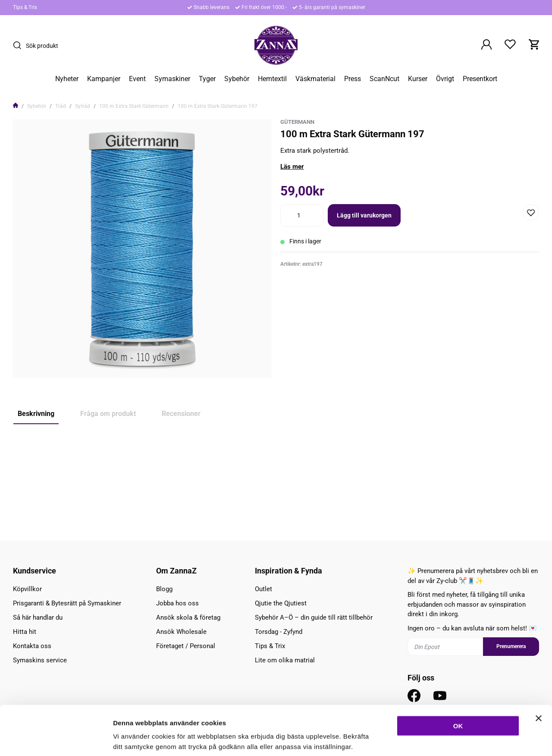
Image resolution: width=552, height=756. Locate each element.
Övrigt (445, 79)
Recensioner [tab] (181, 414)
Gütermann (297, 122)
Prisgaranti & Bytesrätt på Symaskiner (67, 603)
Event (137, 79)
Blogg (164, 589)
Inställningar (469, 739)
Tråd (61, 106)
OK (458, 683)
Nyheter (67, 79)
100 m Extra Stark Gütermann (134, 106)
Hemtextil (272, 79)
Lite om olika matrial (285, 660)
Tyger (207, 79)
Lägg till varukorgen (364, 215)
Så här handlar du (38, 617)
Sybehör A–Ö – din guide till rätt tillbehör (314, 617)
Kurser (418, 79)
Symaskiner (172, 79)
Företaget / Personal (186, 646)
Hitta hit (25, 632)
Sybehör (237, 79)
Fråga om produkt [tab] (108, 414)
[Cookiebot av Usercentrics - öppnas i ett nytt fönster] (56, 739)
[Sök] (19, 45)
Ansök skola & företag (188, 617)
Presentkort (480, 79)
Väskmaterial (315, 79)
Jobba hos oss (177, 603)
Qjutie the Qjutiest (281, 603)
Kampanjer (104, 79)
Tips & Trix (25, 7)
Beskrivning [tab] (36, 414)
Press (353, 79)
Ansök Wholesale (181, 632)
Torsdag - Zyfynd (279, 632)
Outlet (263, 589)
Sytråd (83, 106)
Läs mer (292, 167)
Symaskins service (40, 660)
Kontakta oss (32, 646)
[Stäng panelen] (539, 676)
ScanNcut (384, 79)
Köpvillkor (27, 589)
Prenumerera (511, 646)
